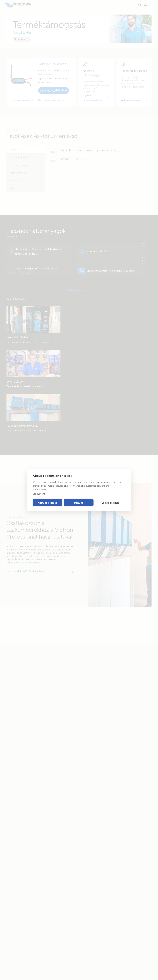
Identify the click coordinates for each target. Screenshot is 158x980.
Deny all (79, 503)
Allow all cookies (47, 503)
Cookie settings (110, 503)
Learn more (39, 494)
